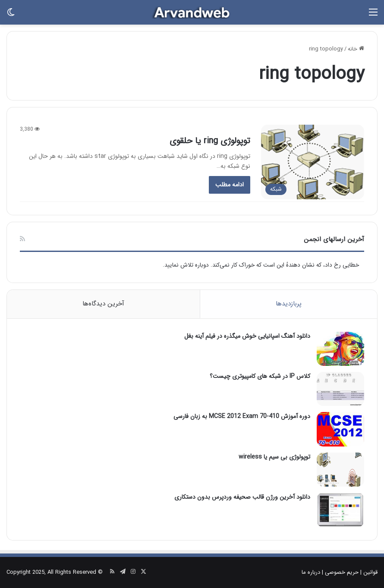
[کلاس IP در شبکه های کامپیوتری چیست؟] (340, 389)
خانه (356, 49)
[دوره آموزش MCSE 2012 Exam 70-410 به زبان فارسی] (340, 429)
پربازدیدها (289, 304)
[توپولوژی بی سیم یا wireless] (340, 470)
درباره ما (311, 572)
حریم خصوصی (342, 572)
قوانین (370, 572)
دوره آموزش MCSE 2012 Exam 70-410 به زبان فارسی (242, 416)
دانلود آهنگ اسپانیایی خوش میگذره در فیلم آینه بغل (247, 336)
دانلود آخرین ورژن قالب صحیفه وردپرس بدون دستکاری (242, 497)
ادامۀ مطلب (230, 185)
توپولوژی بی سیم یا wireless (274, 457)
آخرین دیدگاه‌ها (103, 304)
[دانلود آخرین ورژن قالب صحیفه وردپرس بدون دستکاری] (340, 510)
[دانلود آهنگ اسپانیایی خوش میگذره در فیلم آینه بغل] (340, 349)
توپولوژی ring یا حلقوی (210, 141)
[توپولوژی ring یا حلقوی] (313, 162)
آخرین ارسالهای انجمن (334, 239)
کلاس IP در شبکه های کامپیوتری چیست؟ (260, 376)
